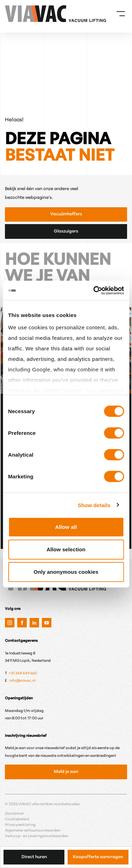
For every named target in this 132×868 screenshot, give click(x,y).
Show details (94, 505)
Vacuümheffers (66, 214)
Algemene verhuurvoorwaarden (33, 831)
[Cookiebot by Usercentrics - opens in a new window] (94, 290)
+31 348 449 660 (23, 674)
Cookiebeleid (17, 819)
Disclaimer (14, 814)
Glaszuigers (66, 231)
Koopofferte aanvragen (98, 857)
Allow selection (66, 549)
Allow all (66, 527)
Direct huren (34, 857)
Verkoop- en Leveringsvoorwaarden (37, 836)
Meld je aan (66, 772)
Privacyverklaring (20, 825)
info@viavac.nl (22, 681)
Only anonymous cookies (66, 572)
